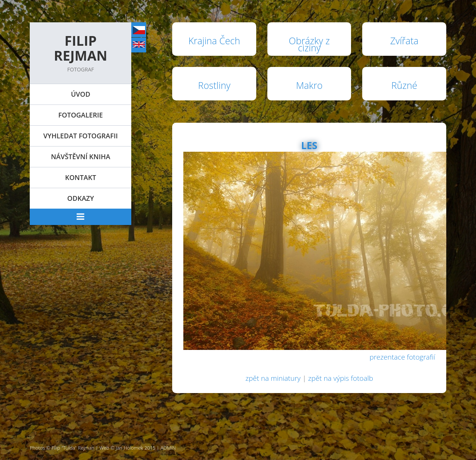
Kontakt (81, 177)
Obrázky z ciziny (309, 44)
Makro (309, 85)
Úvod (81, 94)
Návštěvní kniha (81, 157)
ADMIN (168, 448)
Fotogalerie (81, 115)
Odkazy (81, 198)
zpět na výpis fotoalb (340, 378)
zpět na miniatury (273, 378)
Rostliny (214, 85)
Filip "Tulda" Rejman (73, 448)
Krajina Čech (214, 41)
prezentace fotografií (402, 357)
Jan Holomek (129, 448)
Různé (404, 85)
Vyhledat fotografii (81, 136)
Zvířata (404, 41)
